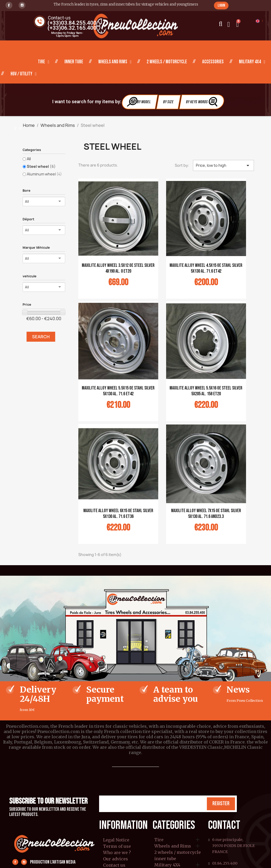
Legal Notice (116, 840)
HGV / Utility (24, 74)
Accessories (213, 62)
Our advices (116, 859)
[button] (221, 5)
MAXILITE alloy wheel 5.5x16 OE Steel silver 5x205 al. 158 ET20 (206, 391)
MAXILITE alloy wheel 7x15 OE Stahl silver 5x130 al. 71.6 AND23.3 (206, 514)
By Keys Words (202, 102)
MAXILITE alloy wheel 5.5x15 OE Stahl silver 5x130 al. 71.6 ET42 (118, 391)
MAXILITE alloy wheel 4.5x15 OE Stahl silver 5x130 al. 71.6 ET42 (206, 268)
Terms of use (117, 846)
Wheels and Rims (115, 62)
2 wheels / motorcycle (167, 62)
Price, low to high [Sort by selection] (223, 165)
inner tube (74, 62)
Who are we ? (117, 853)
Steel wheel (41, 166)
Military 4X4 (252, 62)
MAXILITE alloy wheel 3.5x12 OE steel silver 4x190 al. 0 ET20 (118, 268)
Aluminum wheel (44, 174)
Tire (44, 62)
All (29, 159)
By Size (168, 102)
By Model (139, 102)
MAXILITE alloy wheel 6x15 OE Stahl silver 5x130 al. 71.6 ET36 (118, 514)
